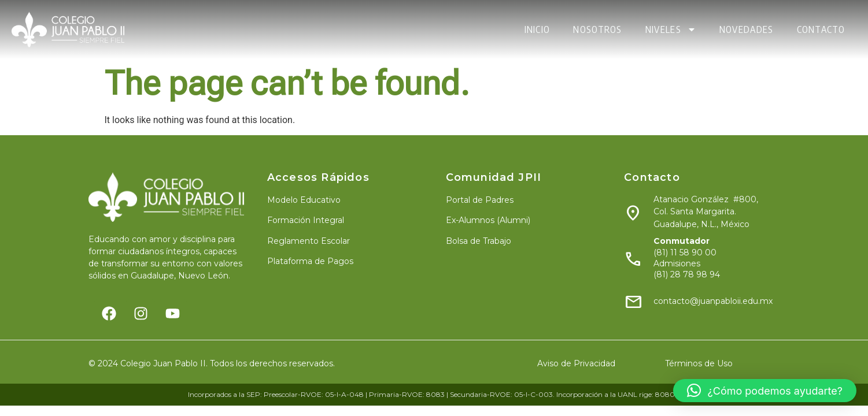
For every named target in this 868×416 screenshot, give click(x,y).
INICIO (538, 29)
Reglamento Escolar (309, 241)
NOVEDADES (747, 29)
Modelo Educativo (304, 200)
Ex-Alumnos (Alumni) (488, 220)
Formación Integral (306, 220)
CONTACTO (821, 29)
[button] (765, 391)
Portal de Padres (480, 200)
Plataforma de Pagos (310, 261)
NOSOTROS (597, 29)
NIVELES (671, 29)
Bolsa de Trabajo (479, 241)
